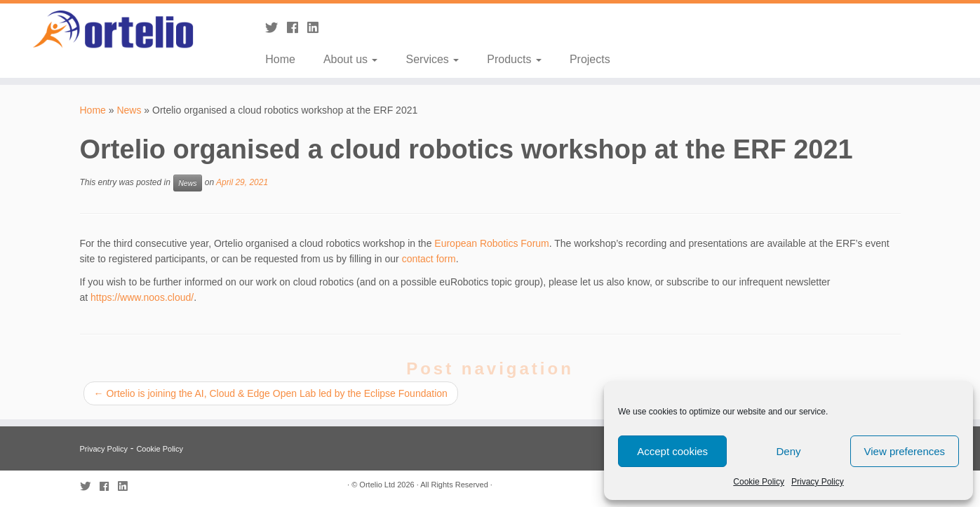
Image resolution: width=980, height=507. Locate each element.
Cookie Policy (759, 482)
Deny (788, 451)
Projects (590, 59)
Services (432, 59)
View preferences (905, 451)
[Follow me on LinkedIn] (317, 28)
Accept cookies (672, 451)
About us (351, 59)
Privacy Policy (818, 482)
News (129, 110)
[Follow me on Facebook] (297, 28)
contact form (429, 259)
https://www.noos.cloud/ (142, 297)
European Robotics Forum (491, 243)
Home (280, 59)
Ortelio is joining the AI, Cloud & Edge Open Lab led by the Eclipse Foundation (271, 393)
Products (514, 59)
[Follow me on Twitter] (276, 28)
